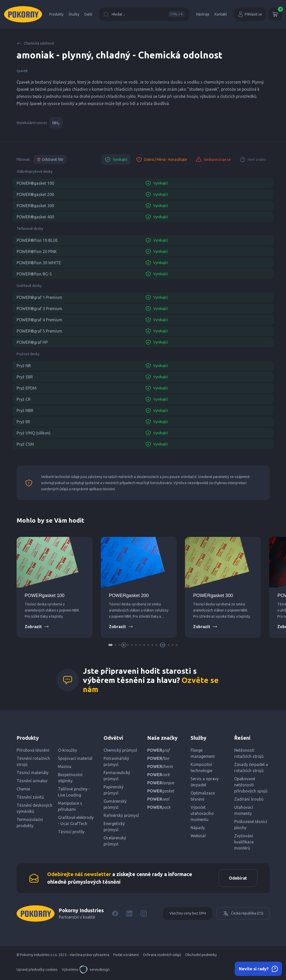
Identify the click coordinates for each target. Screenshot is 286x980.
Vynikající (116, 160)
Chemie (23, 789)
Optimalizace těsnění (203, 796)
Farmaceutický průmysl (117, 776)
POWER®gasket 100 (35, 183)
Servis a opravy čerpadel (205, 782)
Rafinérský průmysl (121, 815)
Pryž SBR (25, 377)
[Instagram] (144, 914)
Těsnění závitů (30, 797)
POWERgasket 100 (45, 595)
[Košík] (275, 14)
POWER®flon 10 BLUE (37, 240)
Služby (74, 14)
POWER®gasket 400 (35, 217)
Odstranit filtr (50, 160)
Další (88, 14)
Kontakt (221, 14)
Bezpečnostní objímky (70, 778)
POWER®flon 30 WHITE (39, 263)
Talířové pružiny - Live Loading (74, 792)
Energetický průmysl (114, 827)
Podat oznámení (126, 955)
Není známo (253, 160)
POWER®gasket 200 (35, 194)
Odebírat (238, 878)
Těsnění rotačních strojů (33, 761)
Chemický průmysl (120, 750)
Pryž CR (24, 399)
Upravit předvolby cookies (37, 970)
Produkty (56, 14)
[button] (110, 645)
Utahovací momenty (244, 810)
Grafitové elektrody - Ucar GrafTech (76, 820)
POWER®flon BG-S (34, 274)
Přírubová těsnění (33, 750)
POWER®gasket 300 (35, 206)
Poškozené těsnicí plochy (251, 825)
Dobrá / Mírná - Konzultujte (161, 160)
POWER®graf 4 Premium (39, 320)
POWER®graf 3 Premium (39, 309)
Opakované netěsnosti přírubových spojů (251, 785)
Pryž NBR (25, 410)
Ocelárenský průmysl (115, 841)
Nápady (198, 828)
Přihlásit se (250, 14)
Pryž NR (24, 366)
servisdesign (95, 970)
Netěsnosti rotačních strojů (249, 753)
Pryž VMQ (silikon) (34, 433)
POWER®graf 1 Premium (39, 297)
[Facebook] (115, 914)
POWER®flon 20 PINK (37, 251)
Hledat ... (144, 14)
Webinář (198, 836)
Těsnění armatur (32, 781)
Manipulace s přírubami (70, 806)
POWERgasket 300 (213, 595)
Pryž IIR (23, 422)
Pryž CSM (25, 444)
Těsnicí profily (71, 832)
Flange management (203, 753)
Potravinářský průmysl (116, 761)
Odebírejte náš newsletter (79, 874)
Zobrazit (37, 627)
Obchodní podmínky (201, 955)
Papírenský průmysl (114, 790)
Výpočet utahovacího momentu (202, 813)
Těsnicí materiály (33, 773)
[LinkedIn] (129, 914)
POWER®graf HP (32, 342)
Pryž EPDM (27, 388)
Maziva (65, 766)
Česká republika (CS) (243, 914)
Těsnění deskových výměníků (34, 808)
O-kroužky (67, 750)
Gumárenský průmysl (115, 804)
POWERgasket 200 (129, 595)
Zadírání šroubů (249, 799)
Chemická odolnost (35, 43)
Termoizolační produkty (30, 823)
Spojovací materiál (75, 758)
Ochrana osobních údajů (162, 955)
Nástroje (203, 14)
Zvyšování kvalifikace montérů (244, 842)
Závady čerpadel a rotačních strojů (251, 767)
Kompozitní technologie (201, 767)
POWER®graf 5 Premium (39, 331)
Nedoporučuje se (213, 160)
